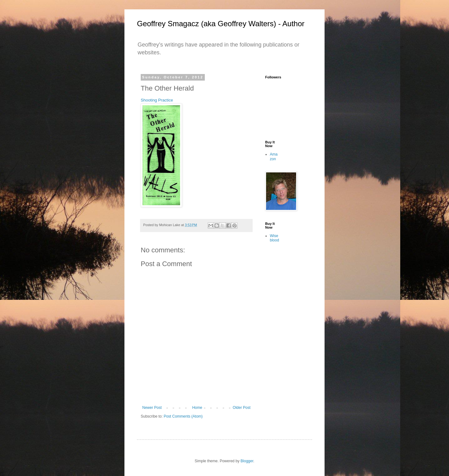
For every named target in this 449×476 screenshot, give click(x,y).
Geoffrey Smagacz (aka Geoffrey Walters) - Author (221, 24)
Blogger (247, 461)
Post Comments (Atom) (183, 416)
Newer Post (152, 408)
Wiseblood (274, 238)
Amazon (274, 156)
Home (197, 408)
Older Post (242, 408)
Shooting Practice (157, 100)
